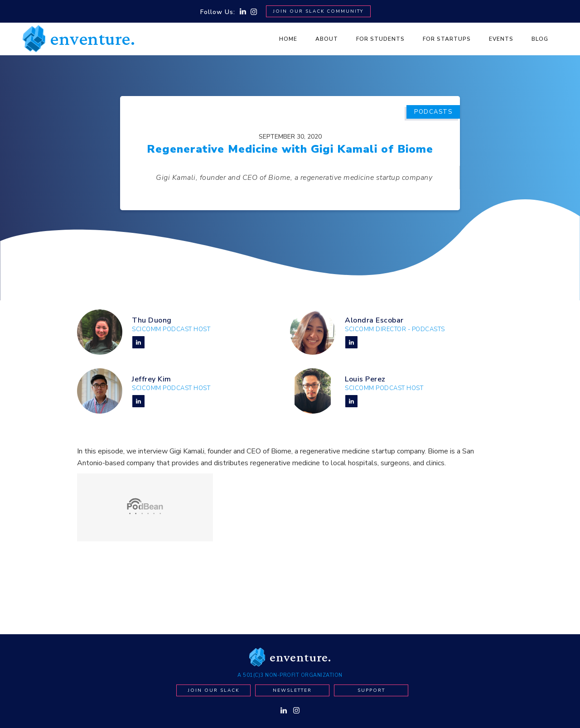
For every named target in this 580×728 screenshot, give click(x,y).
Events (501, 39)
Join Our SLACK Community (318, 11)
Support (371, 690)
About (327, 39)
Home (288, 39)
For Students (380, 39)
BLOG (540, 39)
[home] (79, 39)
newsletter (292, 690)
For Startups (447, 39)
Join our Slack (214, 690)
